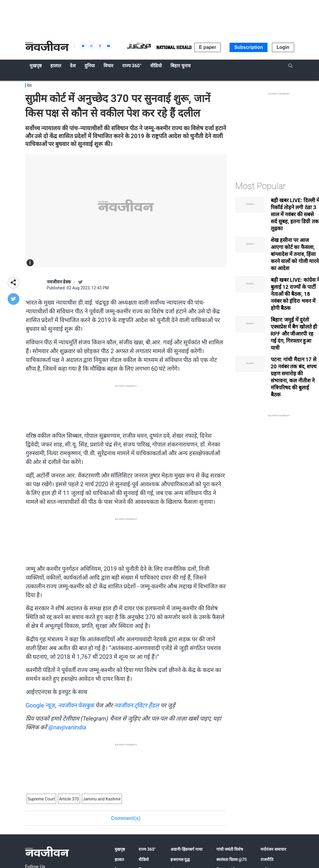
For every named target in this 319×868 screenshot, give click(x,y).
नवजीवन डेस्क (59, 282)
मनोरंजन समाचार (273, 849)
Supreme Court (42, 799)
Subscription (249, 47)
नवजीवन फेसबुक (76, 705)
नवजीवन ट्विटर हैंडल (137, 705)
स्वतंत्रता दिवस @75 (232, 860)
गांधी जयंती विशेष (230, 849)
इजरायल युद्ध (180, 860)
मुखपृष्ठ (120, 849)
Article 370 (69, 799)
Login (283, 47)
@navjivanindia (67, 727)
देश (29, 85)
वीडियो (144, 860)
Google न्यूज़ (40, 705)
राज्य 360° (147, 849)
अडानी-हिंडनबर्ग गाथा (187, 849)
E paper (208, 47)
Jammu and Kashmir (102, 799)
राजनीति (267, 860)
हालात (119, 860)
